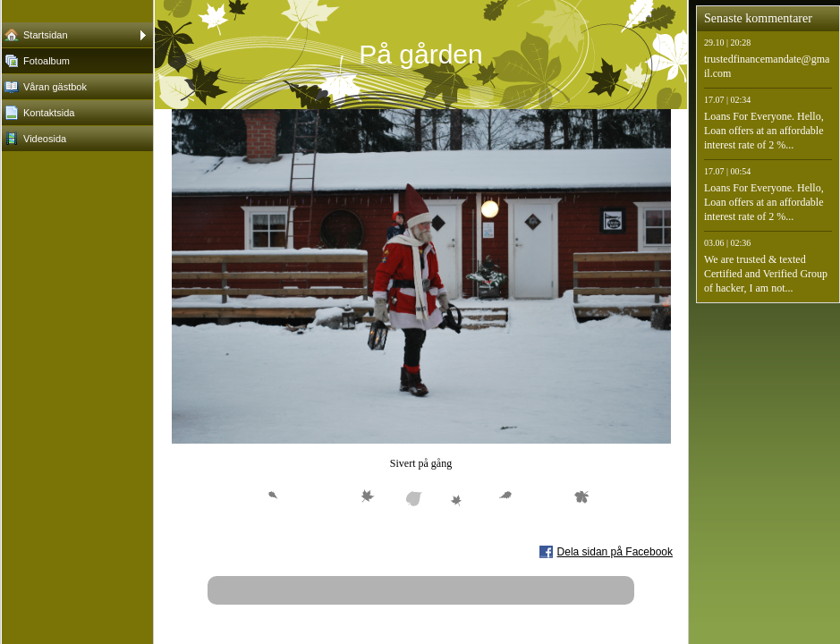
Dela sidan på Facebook (615, 552)
